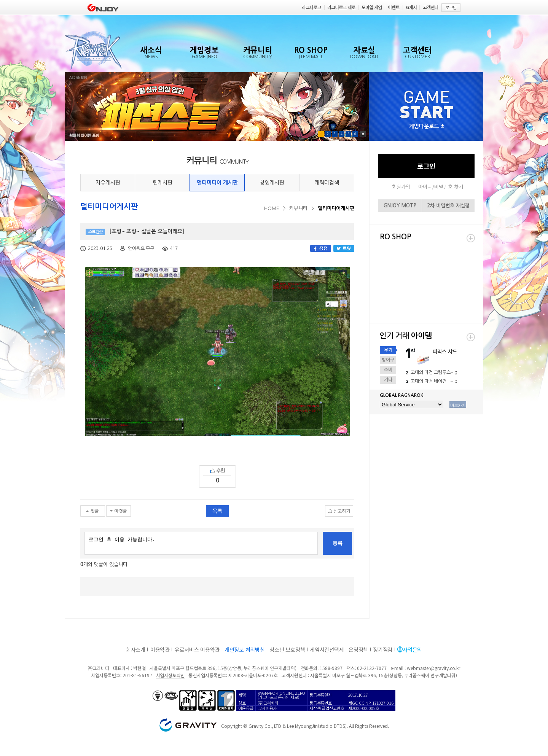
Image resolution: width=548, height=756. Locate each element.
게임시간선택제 (327, 649)
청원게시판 (272, 183)
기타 (388, 380)
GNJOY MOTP (400, 206)
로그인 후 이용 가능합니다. (201, 543)
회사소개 (136, 649)
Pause (363, 134)
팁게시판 (162, 183)
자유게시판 (108, 183)
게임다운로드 (427, 127)
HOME (272, 208)
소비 (388, 370)
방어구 (388, 360)
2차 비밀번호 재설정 (448, 206)
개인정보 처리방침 (245, 649)
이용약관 (160, 649)
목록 (217, 511)
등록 (338, 543)
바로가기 (458, 405)
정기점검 (383, 649)
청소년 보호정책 (287, 649)
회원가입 (401, 187)
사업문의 (412, 649)
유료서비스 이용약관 (197, 649)
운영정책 (358, 649)
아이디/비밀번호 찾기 (441, 187)
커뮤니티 (298, 208)
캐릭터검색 (327, 183)
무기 (388, 350)
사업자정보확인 (170, 675)
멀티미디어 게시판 (217, 183)
